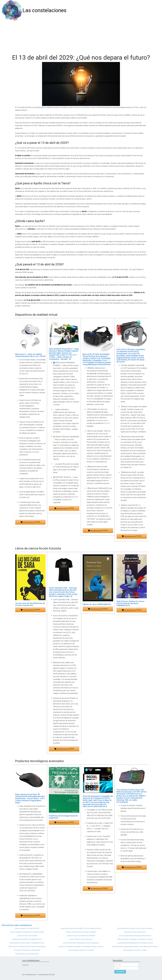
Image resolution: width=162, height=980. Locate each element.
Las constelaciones (44, 10)
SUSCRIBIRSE (120, 972)
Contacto (25, 965)
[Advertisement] (81, 36)
